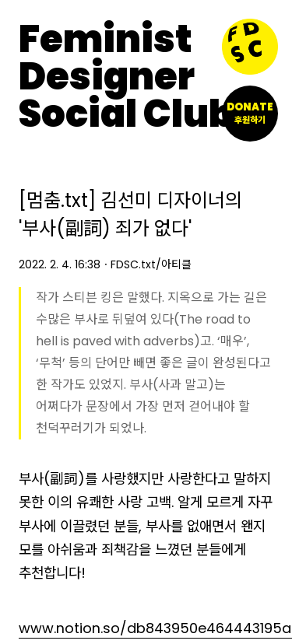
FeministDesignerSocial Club (126, 77)
